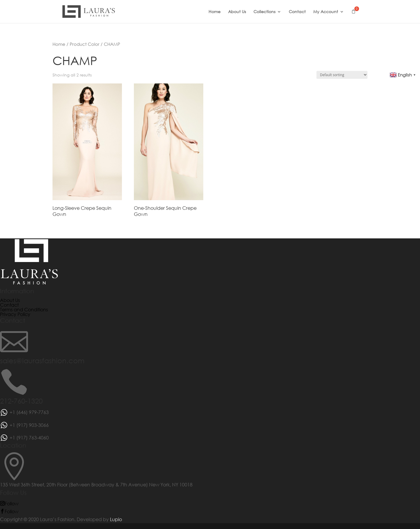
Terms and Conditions (24, 309)
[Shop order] (342, 75)
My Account (326, 12)
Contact (297, 12)
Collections (264, 12)
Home (215, 12)
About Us (237, 12)
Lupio (116, 519)
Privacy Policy (15, 314)
